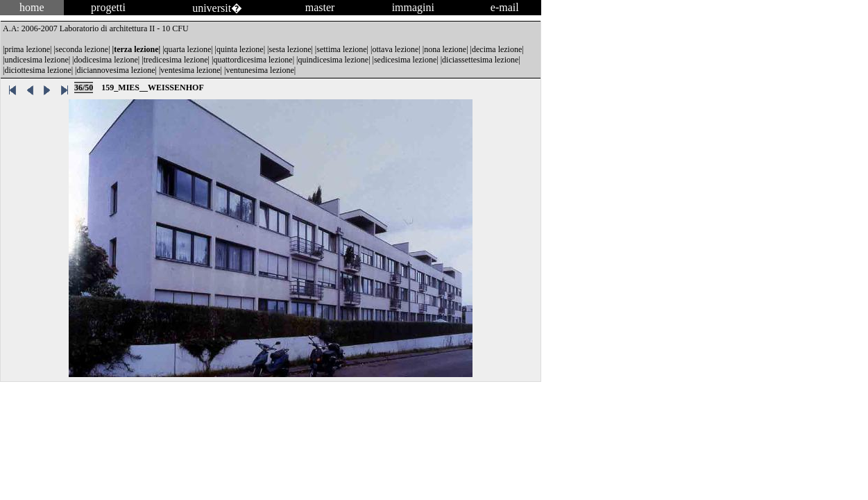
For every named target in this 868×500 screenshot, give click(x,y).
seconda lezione (82, 49)
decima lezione (497, 49)
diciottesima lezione (37, 70)
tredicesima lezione (176, 60)
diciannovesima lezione (116, 70)
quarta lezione (188, 49)
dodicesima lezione (106, 60)
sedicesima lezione (405, 60)
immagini (413, 7)
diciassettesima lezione (480, 60)
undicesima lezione (36, 60)
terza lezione (136, 49)
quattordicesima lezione (253, 60)
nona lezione (445, 49)
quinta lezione (240, 49)
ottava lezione (395, 49)
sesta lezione (290, 49)
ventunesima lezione (259, 70)
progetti (108, 7)
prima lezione (27, 49)
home (32, 7)
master (320, 7)
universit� (217, 8)
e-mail (505, 7)
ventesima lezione (190, 70)
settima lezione (341, 49)
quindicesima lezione (334, 60)
